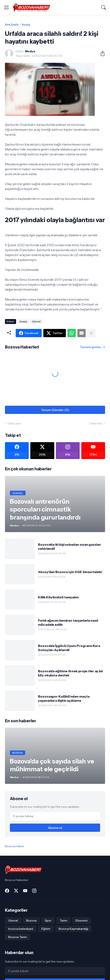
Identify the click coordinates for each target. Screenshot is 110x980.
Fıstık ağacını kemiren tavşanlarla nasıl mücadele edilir (68, 622)
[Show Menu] (6, 7)
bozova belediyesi (21, 929)
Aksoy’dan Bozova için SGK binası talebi (70, 572)
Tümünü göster (90, 347)
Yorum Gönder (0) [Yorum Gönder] (55, 410)
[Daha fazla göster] (91, 333)
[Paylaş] (101, 54)
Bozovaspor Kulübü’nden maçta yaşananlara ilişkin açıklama (64, 698)
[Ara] (104, 7)
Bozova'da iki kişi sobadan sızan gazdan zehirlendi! (69, 547)
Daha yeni (14, 423)
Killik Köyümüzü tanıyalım (58, 597)
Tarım (63, 921)
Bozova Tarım (18, 937)
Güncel (36, 321)
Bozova (31, 921)
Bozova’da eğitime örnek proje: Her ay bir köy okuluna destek (71, 673)
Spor (48, 921)
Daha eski (96, 423)
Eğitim (46, 929)
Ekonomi (82, 921)
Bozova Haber (15, 846)
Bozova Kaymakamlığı (73, 929)
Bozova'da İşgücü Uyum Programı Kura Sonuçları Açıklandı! (69, 648)
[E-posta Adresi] (55, 816)
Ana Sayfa (12, 24)
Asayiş (26, 24)
